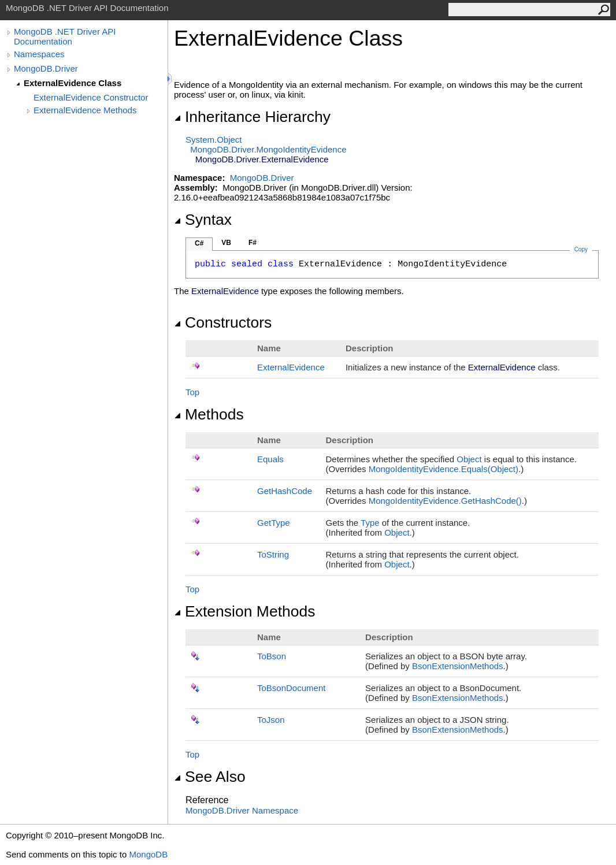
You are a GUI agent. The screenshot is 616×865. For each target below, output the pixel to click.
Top (192, 392)
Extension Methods (245, 611)
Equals (270, 459)
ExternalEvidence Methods (85, 110)
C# (199, 243)
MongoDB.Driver (46, 68)
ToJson (271, 720)
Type (370, 523)
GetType (274, 523)
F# (253, 243)
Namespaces (39, 54)
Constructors (223, 322)
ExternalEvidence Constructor (91, 97)
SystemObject (214, 140)
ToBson (272, 656)
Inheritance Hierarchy (252, 117)
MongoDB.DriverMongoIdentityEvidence (268, 149)
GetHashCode (285, 491)
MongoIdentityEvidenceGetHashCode (445, 501)
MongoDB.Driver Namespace (242, 810)
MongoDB (148, 854)
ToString (273, 554)
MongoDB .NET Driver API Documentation (65, 36)
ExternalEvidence (291, 367)
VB (226, 243)
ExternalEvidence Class (73, 83)
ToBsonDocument (291, 688)
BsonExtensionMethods (458, 666)
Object (469, 459)
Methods (209, 414)
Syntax (203, 220)
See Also (210, 777)
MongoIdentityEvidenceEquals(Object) (444, 469)
